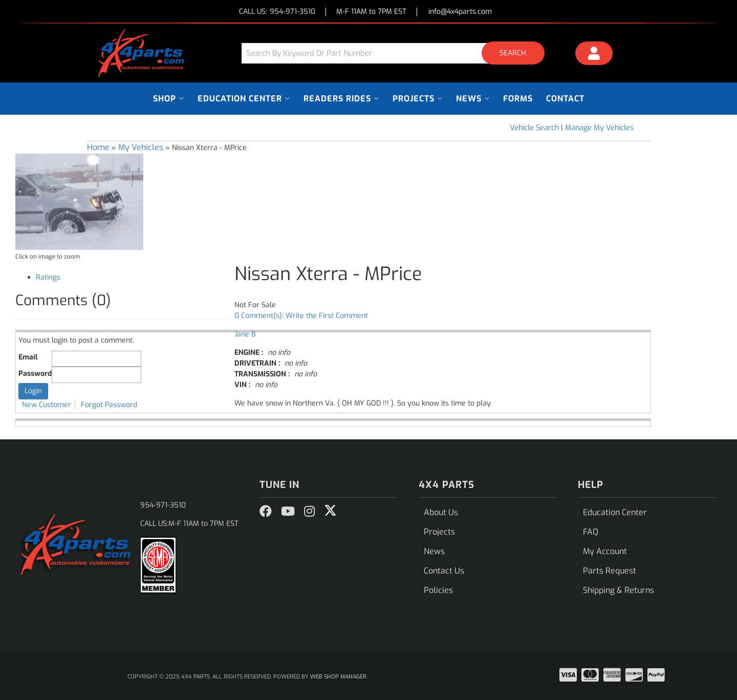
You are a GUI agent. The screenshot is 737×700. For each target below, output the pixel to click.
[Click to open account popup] (594, 55)
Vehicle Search (534, 128)
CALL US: (277, 12)
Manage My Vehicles (599, 128)
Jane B (245, 334)
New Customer (47, 405)
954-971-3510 (163, 505)
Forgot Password (109, 405)
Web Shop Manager (338, 677)
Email (28, 357)
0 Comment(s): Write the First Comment (301, 316)
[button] (397, 53)
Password (35, 374)
